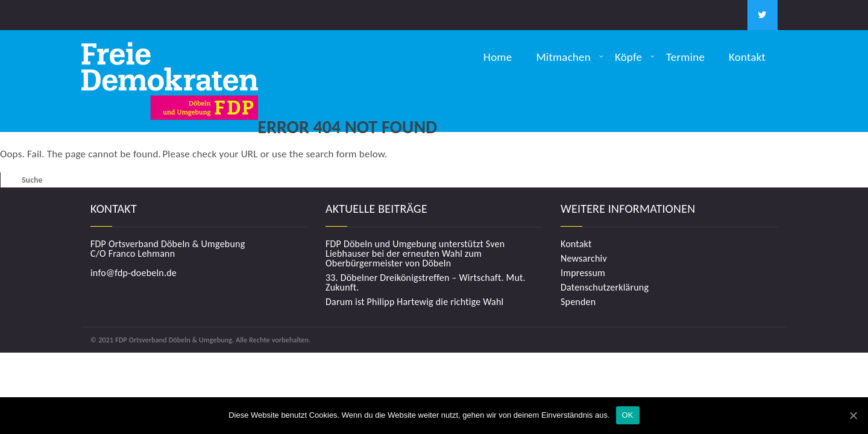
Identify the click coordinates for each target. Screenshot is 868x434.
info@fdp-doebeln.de (134, 273)
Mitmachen (563, 57)
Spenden (578, 302)
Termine (685, 57)
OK (628, 415)
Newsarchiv (584, 259)
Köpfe (628, 57)
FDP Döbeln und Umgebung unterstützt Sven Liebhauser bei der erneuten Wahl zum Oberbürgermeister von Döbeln (415, 254)
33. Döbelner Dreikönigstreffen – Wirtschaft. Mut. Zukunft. (426, 283)
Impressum (583, 273)
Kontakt (747, 57)
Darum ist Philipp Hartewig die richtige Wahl (414, 302)
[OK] (853, 415)
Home (498, 57)
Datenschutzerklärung (605, 288)
